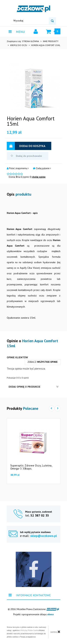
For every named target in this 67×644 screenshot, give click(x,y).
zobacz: (43, 362)
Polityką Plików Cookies (30, 630)
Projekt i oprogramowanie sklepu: (33, 614)
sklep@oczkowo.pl (44, 536)
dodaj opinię (39, 177)
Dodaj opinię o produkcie (34, 387)
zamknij (55, 632)
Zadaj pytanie (42, 168)
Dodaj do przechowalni (26, 156)
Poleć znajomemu (18, 168)
